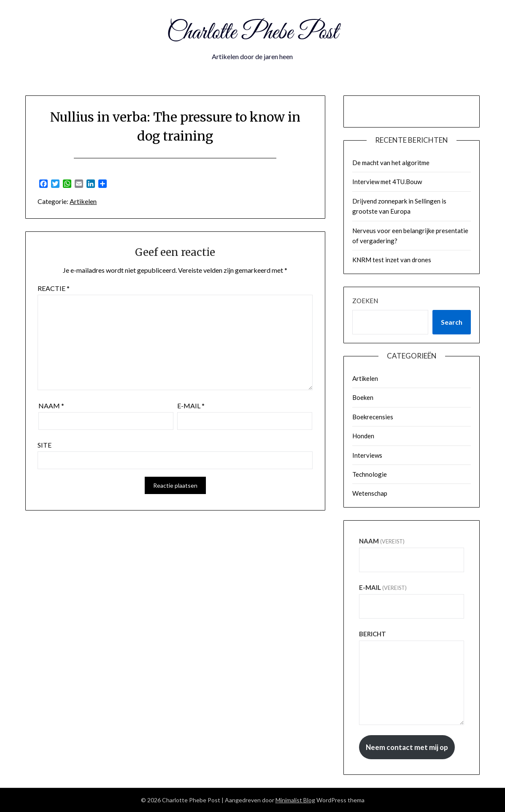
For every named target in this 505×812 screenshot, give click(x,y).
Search (452, 322)
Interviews (367, 455)
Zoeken (365, 301)
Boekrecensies (373, 417)
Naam (51, 406)
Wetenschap (370, 493)
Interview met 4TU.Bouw (387, 182)
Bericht (373, 634)
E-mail (191, 406)
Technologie (370, 474)
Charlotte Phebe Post (252, 33)
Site (45, 445)
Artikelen (83, 201)
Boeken (363, 397)
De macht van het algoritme (391, 163)
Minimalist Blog (295, 800)
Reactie (54, 288)
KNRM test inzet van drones (392, 260)
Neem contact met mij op (407, 747)
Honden (363, 436)
